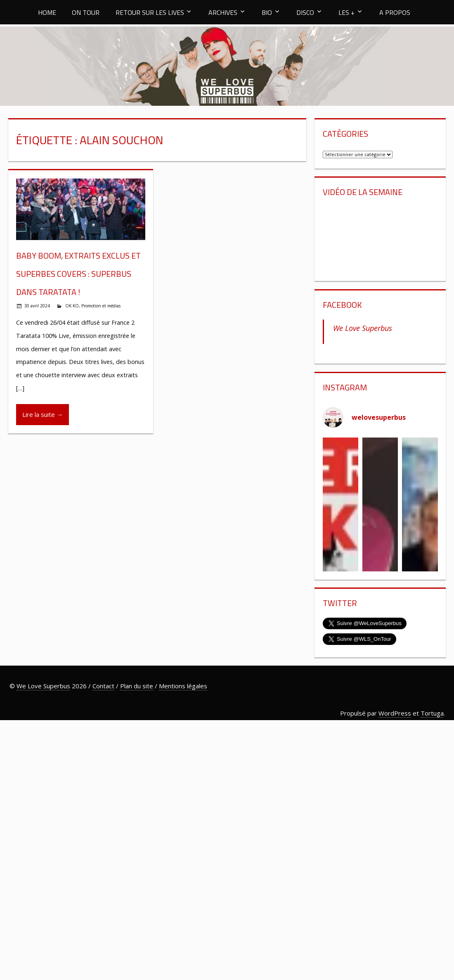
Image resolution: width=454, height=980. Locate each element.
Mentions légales (183, 686)
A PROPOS (395, 12)
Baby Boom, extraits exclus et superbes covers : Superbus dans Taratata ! (78, 274)
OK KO (72, 306)
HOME (47, 12)
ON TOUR (86, 12)
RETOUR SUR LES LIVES (150, 12)
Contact (103, 686)
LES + (346, 12)
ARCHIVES (223, 12)
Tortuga (432, 713)
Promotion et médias (101, 306)
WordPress (395, 713)
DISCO (305, 12)
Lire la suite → (43, 414)
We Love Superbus (363, 328)
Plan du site (137, 686)
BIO (267, 12)
